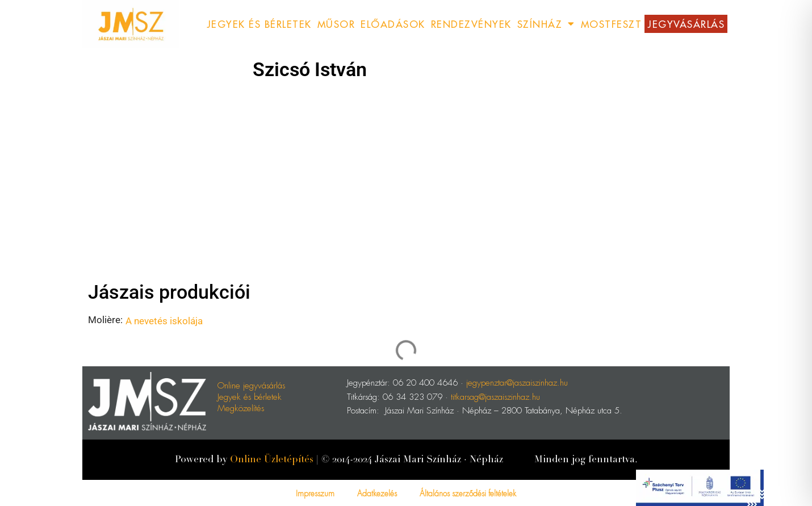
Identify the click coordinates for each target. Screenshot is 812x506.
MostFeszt (612, 24)
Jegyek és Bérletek (259, 24)
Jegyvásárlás (686, 24)
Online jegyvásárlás (251, 385)
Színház (546, 24)
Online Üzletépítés (272, 459)
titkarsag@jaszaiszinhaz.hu (495, 396)
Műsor (336, 24)
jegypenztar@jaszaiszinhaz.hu (517, 382)
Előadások (393, 24)
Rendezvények (471, 24)
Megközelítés (241, 407)
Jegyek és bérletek (250, 396)
